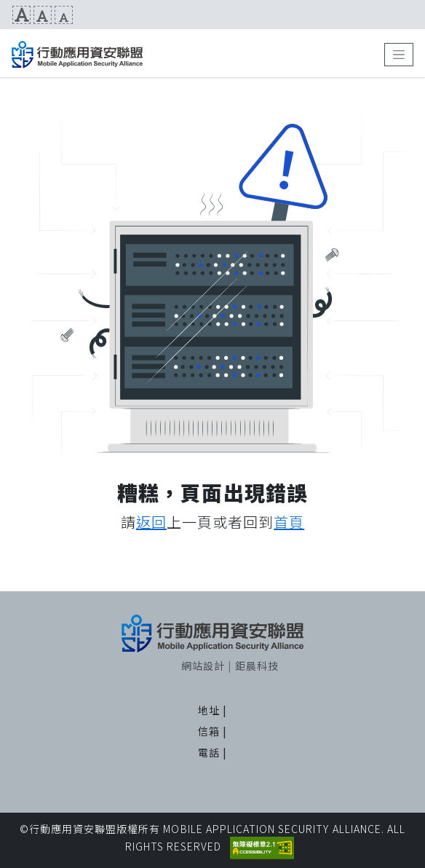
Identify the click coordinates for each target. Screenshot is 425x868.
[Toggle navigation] (399, 55)
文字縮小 (64, 15)
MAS (77, 55)
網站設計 (203, 666)
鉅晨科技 (257, 666)
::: (5, 15)
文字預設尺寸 (43, 15)
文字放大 (21, 15)
